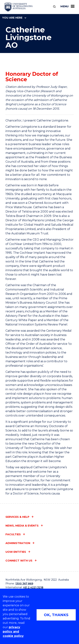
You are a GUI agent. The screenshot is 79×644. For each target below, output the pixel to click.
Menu (67, 6)
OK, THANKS (56, 615)
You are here (14, 18)
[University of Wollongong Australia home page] (19, 7)
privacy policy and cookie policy (13, 632)
